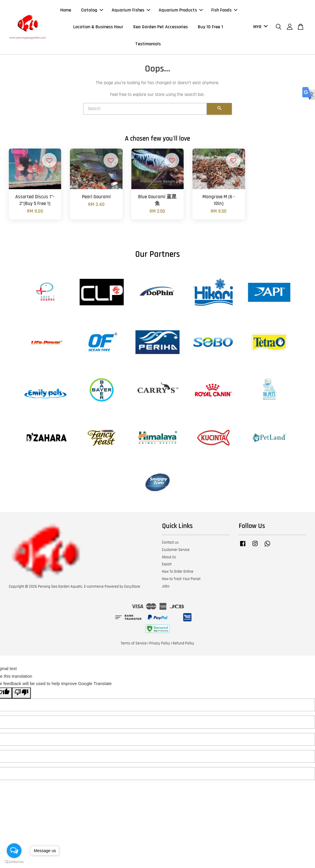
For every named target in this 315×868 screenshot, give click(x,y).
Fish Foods (224, 11)
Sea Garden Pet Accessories (160, 28)
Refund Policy (184, 645)
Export (167, 567)
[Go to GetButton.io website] (14, 862)
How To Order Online (178, 574)
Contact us (170, 544)
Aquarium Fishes (131, 11)
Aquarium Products (181, 11)
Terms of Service (134, 645)
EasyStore (132, 589)
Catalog (92, 11)
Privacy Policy (160, 645)
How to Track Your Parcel (181, 581)
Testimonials (148, 45)
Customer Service (176, 552)
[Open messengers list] (14, 851)
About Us (169, 559)
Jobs (166, 588)
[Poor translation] (21, 695)
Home (66, 11)
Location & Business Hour (98, 28)
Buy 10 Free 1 (210, 28)
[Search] (145, 111)
